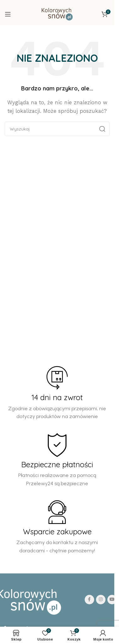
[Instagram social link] (101, 600)
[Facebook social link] (89, 600)
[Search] (57, 129)
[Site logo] (57, 14)
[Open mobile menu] (8, 14)
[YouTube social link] (112, 600)
